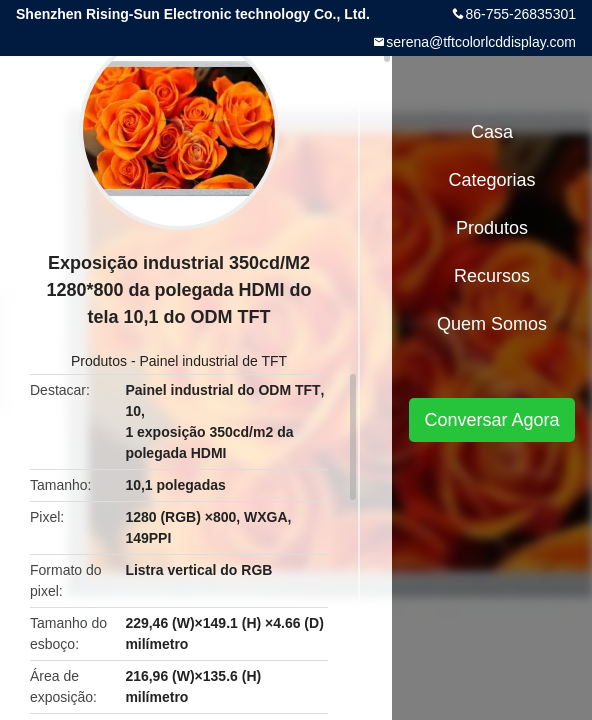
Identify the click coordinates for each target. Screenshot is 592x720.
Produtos (99, 361)
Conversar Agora (491, 420)
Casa (492, 132)
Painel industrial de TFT (213, 361)
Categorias (491, 180)
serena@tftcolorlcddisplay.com (481, 42)
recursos (492, 276)
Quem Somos (492, 324)
